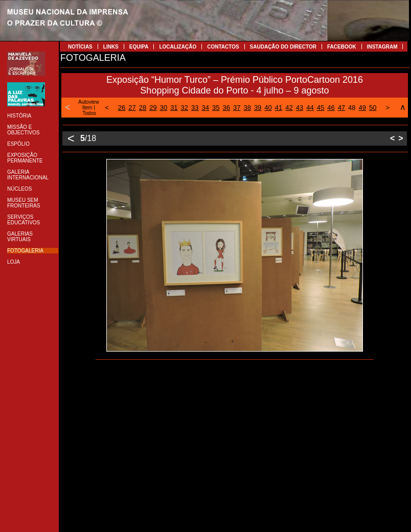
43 (300, 108)
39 (258, 108)
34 (205, 108)
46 (331, 108)
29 (153, 108)
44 (310, 108)
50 (373, 108)
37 (237, 108)
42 (289, 108)
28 (143, 108)
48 (352, 108)
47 (341, 108)
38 (247, 108)
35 (216, 108)
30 (164, 108)
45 (321, 108)
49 (362, 108)
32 (185, 108)
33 (195, 108)
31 (174, 108)
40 (268, 108)
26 (122, 108)
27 (132, 108)
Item (87, 108)
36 (226, 108)
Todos (89, 113)
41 (279, 108)
